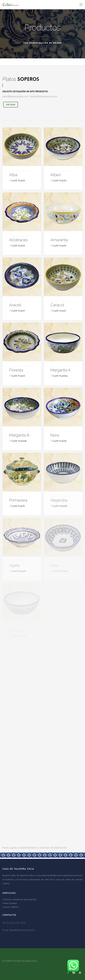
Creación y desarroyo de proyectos (19, 900)
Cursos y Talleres (11, 907)
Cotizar (11, 105)
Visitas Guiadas (10, 903)
